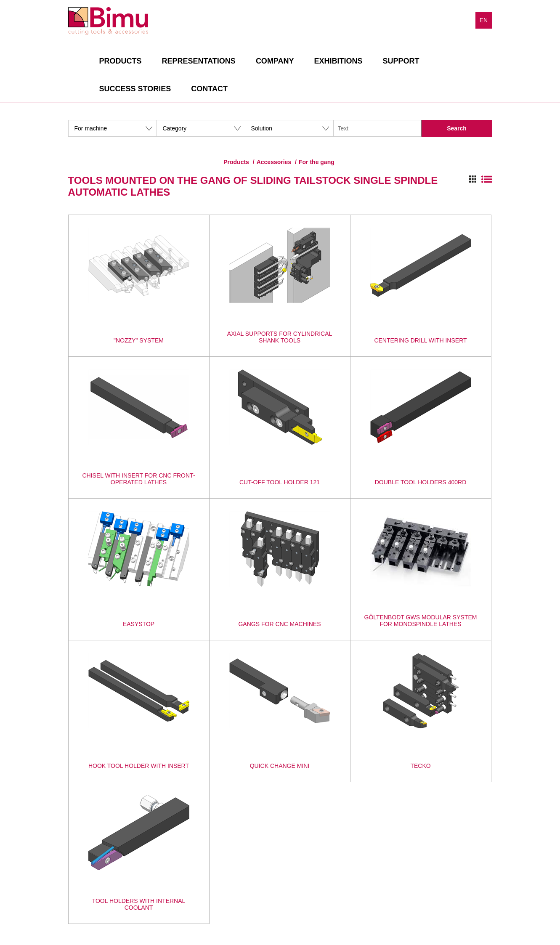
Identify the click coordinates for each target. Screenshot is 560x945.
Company (275, 61)
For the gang (317, 162)
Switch (481, 179)
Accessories (274, 162)
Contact (209, 89)
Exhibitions (338, 61)
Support (401, 61)
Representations (199, 61)
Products (121, 61)
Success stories (135, 89)
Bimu (108, 21)
